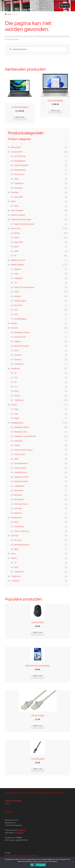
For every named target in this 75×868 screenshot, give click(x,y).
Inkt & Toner (16, 229)
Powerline (18, 355)
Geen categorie (17, 210)
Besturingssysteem (22, 545)
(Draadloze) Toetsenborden (25, 436)
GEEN (13, 201)
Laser (16, 414)
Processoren (19, 174)
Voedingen (18, 188)
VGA (16, 314)
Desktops (15, 192)
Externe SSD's (20, 454)
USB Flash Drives (21, 504)
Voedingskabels (20, 319)
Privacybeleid (41, 865)
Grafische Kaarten (21, 165)
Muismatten (19, 500)
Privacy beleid (10, 855)
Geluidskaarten (20, 161)
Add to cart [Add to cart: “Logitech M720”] (37, 632)
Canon (16, 238)
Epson (16, 247)
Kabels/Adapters (18, 265)
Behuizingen (16, 147)
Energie (17, 445)
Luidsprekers (19, 486)
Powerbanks (19, 527)
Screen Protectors (21, 531)
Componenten (17, 152)
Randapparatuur (17, 423)
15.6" (16, 378)
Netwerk (17, 296)
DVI (15, 283)
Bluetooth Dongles (21, 346)
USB (16, 310)
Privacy (7, 803)
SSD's (16, 179)
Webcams (18, 513)
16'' (15, 382)
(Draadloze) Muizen (22, 427)
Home (9, 14)
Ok (32, 865)
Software (15, 536)
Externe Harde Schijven (23, 450)
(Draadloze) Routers (22, 332)
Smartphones (16, 518)
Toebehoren (19, 183)
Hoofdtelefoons (20, 472)
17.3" (16, 387)
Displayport (18, 278)
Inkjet (16, 409)
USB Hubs (18, 509)
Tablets (14, 558)
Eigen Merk (18, 197)
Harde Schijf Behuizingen (21, 220)
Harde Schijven (20, 468)
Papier (16, 418)
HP (15, 256)
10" (15, 563)
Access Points (20, 337)
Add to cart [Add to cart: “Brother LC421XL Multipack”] (37, 676)
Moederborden (20, 170)
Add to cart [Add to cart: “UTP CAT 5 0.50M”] (37, 726)
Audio (16, 274)
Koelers (14, 323)
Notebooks (15, 369)
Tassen (17, 396)
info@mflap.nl (19, 833)
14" (15, 373)
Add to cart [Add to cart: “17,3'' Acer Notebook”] (20, 117)
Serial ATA (18, 305)
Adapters (18, 269)
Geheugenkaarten (21, 463)
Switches (18, 360)
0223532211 (22, 830)
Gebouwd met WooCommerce (27, 855)
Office (16, 549)
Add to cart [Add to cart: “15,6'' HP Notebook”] (55, 110)
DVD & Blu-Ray (20, 156)
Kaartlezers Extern (21, 477)
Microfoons (19, 490)
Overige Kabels (20, 301)
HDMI (16, 292)
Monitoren (18, 495)
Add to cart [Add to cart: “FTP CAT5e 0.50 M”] (37, 769)
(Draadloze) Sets (21, 432)
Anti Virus (18, 540)
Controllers (18, 441)
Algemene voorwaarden (13, 801)
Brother (17, 233)
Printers (14, 405)
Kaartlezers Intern (18, 260)
